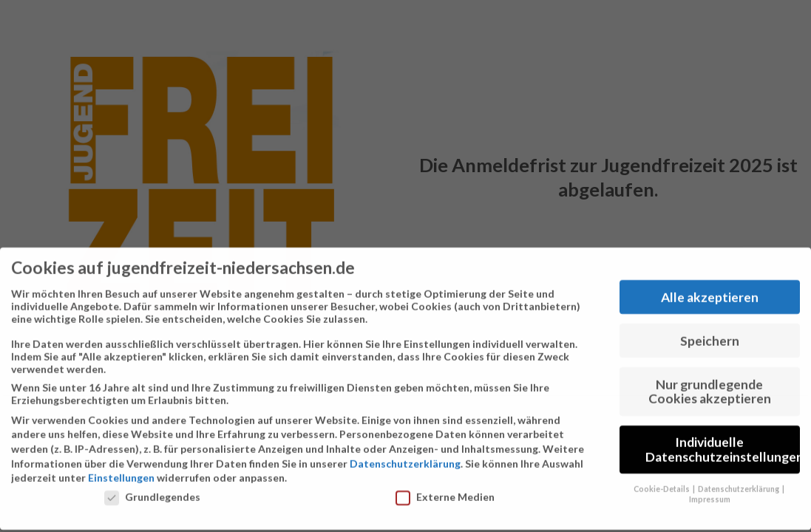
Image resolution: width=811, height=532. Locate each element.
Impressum (710, 494)
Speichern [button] (710, 335)
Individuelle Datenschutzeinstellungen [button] (723, 444)
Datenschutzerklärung (405, 458)
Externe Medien (445, 491)
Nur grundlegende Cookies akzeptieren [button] (710, 385)
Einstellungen (121, 472)
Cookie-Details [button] (662, 482)
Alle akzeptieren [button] (710, 291)
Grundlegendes (152, 491)
